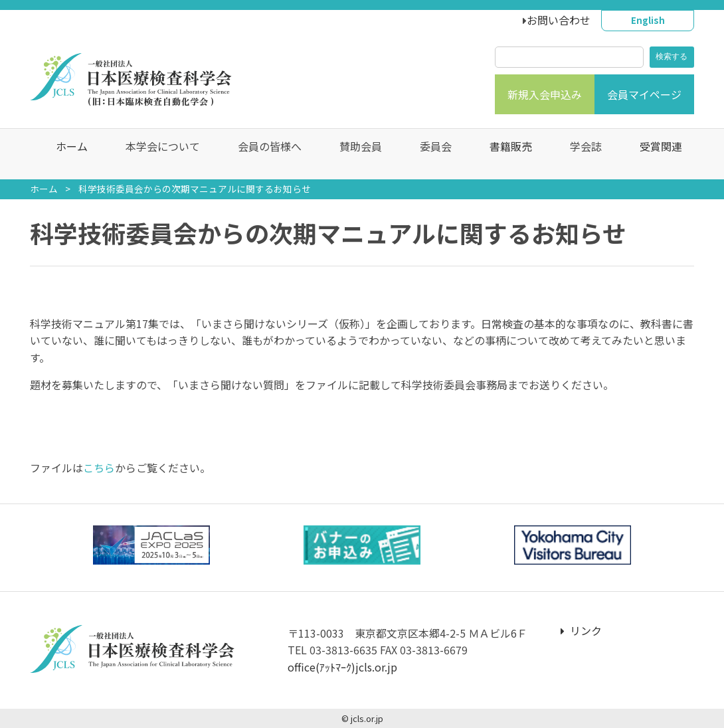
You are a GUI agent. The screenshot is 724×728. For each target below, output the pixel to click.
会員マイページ (644, 94)
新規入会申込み (545, 94)
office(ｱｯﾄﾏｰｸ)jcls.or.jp (342, 667)
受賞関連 (654, 154)
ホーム (65, 154)
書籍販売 (504, 154)
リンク (581, 630)
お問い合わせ (559, 20)
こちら (99, 468)
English (648, 20)
